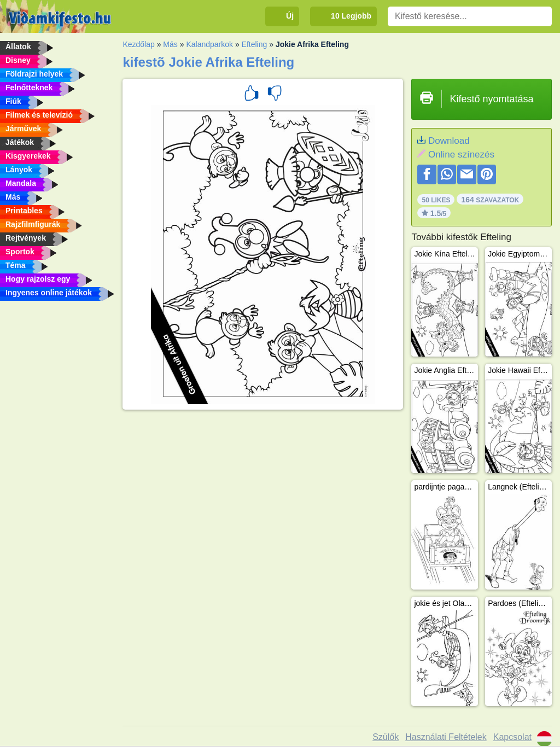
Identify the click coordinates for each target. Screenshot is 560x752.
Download (449, 141)
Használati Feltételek (446, 737)
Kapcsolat (512, 737)
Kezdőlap (138, 44)
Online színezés (461, 155)
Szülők (386, 737)
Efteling (255, 44)
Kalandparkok (209, 44)
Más (170, 44)
